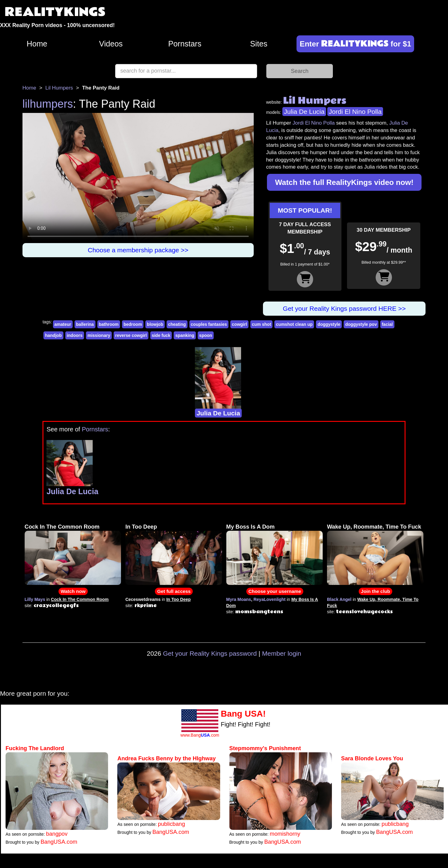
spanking (185, 335)
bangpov (57, 834)
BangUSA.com (59, 842)
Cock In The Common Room (62, 527)
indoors (75, 335)
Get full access (174, 591)
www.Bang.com (200, 735)
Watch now (73, 591)
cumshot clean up (294, 324)
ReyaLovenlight (269, 599)
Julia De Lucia (304, 112)
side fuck (161, 335)
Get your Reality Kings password (210, 653)
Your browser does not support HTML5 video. (138, 178)
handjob (53, 335)
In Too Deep (141, 527)
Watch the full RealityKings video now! (344, 182)
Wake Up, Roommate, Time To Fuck (374, 527)
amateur (63, 324)
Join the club (375, 591)
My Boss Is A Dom (250, 527)
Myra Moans (239, 599)
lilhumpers (48, 104)
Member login (282, 653)
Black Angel (339, 599)
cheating (177, 324)
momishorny (285, 834)
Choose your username (275, 591)
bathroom (109, 324)
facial (387, 324)
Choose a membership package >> (138, 250)
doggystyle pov (361, 324)
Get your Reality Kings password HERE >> (344, 308)
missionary (99, 335)
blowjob (155, 324)
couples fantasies (209, 324)
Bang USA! (243, 714)
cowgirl (239, 324)
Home (37, 44)
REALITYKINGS (55, 12)
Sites (259, 44)
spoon (206, 335)
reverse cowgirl (131, 335)
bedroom (133, 324)
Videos (111, 44)
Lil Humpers (59, 88)
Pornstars (185, 44)
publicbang (172, 824)
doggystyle (329, 324)
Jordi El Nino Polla (355, 112)
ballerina (85, 324)
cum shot (261, 324)
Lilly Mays (35, 599)
